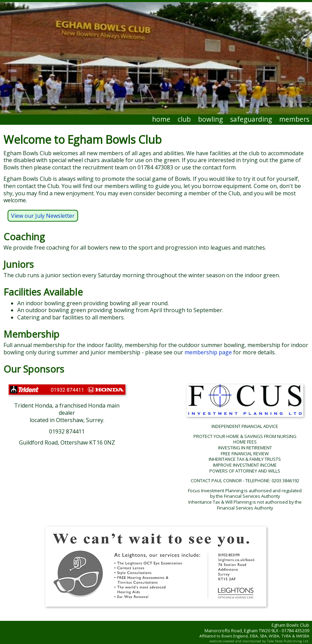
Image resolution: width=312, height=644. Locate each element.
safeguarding (251, 119)
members (294, 119)
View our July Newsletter (43, 216)
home (161, 119)
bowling (210, 119)
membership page (208, 352)
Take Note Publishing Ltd (288, 641)
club (184, 119)
